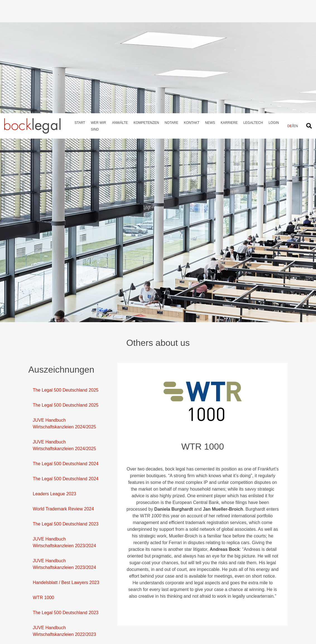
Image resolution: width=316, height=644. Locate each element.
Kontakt (192, 11)
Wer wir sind (98, 15)
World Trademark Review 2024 (63, 396)
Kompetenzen (146, 11)
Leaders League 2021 (55, 633)
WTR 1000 (44, 484)
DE (290, 15)
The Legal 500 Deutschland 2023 (66, 411)
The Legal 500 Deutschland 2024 (66, 350)
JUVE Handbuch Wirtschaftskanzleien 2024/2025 (65, 310)
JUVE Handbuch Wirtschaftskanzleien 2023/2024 (65, 429)
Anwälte (120, 11)
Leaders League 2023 (55, 381)
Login (274, 11)
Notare (171, 11)
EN (296, 15)
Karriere (229, 11)
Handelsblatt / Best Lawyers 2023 (66, 469)
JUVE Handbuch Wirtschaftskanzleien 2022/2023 (65, 518)
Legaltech (253, 11)
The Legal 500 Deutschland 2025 (66, 277)
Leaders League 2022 (55, 573)
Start (80, 11)
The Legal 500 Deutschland (60, 618)
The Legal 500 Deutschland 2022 (66, 588)
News (210, 11)
